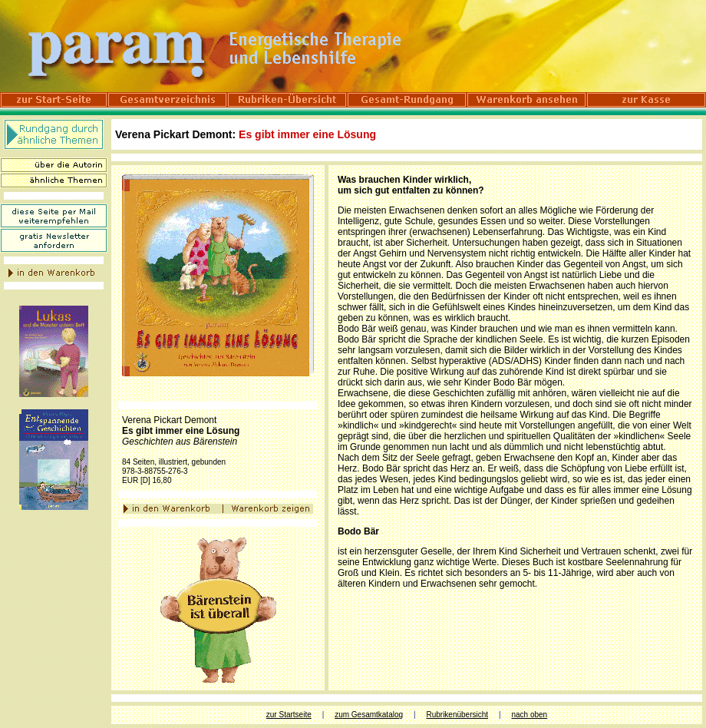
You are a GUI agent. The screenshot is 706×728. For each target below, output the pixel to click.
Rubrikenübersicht (457, 715)
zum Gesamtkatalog (369, 715)
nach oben (529, 715)
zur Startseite (289, 715)
